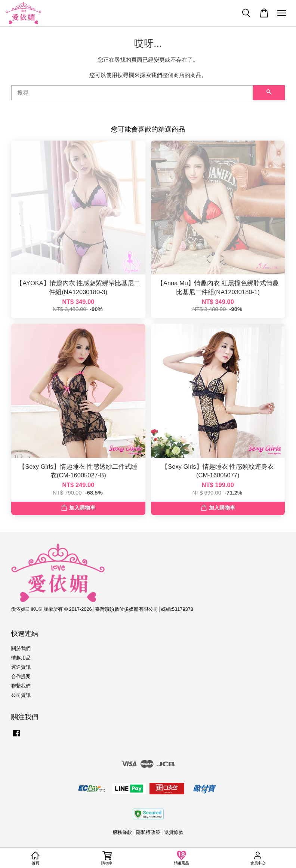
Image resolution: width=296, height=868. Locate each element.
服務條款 (122, 832)
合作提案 (21, 676)
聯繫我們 (21, 686)
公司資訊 (21, 695)
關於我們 (21, 648)
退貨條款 (174, 832)
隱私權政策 (148, 832)
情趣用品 (21, 658)
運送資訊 (21, 667)
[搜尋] (132, 93)
